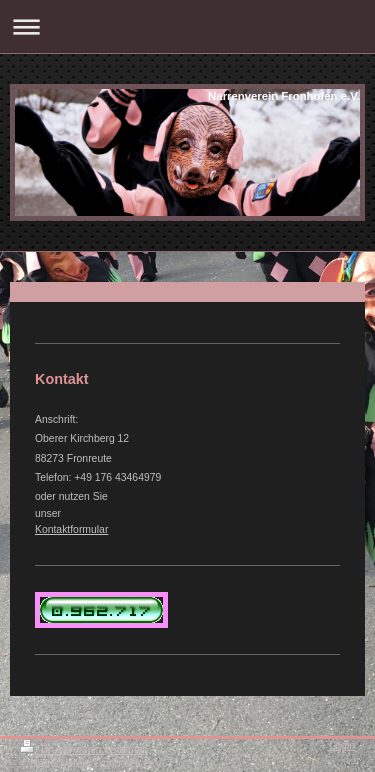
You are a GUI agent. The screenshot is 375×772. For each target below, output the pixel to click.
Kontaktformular (71, 529)
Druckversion (62, 749)
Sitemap (129, 749)
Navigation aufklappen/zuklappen (187, 26)
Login (342, 745)
